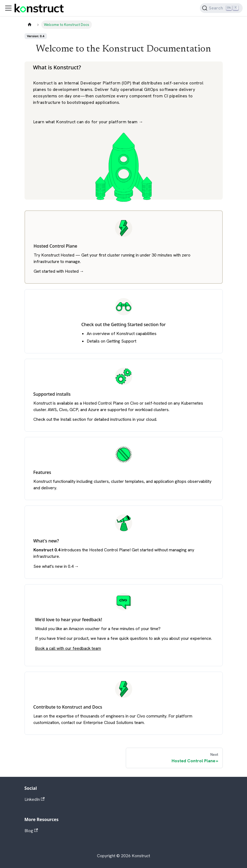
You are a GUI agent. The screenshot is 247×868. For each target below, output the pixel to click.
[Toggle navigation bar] (8, 8)
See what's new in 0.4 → (56, 566)
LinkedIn (35, 799)
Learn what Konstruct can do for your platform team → (88, 122)
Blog (31, 831)
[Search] (221, 8)
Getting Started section (135, 324)
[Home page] (30, 25)
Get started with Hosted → (59, 271)
